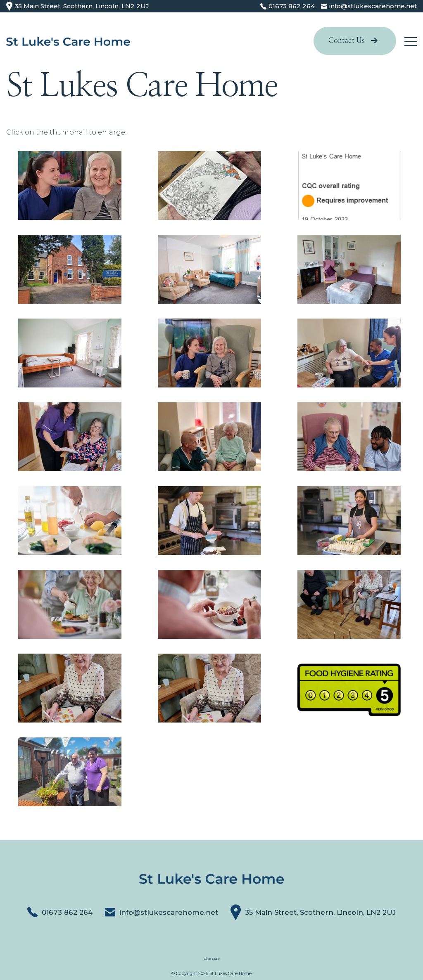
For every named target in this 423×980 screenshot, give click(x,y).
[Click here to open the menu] (411, 41)
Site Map (212, 959)
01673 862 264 (60, 912)
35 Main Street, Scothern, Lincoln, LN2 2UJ (78, 6)
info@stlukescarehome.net (162, 912)
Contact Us (353, 41)
